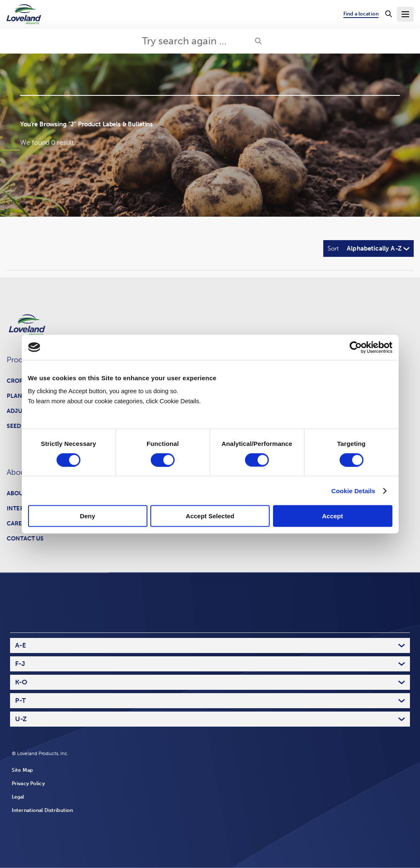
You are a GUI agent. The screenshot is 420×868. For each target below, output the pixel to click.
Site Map (22, 770)
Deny (88, 516)
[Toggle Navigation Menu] (405, 14)
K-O (21, 682)
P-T (21, 700)
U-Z (21, 719)
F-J (20, 664)
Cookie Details (353, 490)
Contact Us (25, 539)
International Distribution (42, 810)
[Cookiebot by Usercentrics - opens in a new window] (356, 347)
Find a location (361, 14)
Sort (333, 248)
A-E (21, 645)
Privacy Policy (28, 784)
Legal (18, 797)
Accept (332, 516)
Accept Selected (210, 516)
